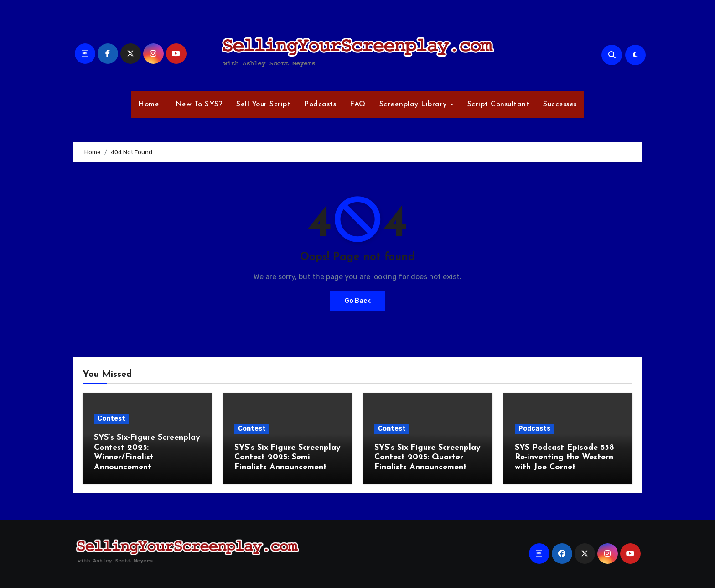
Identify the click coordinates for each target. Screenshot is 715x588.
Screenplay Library (414, 104)
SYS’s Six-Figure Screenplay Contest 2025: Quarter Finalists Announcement (427, 458)
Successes (560, 104)
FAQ (358, 104)
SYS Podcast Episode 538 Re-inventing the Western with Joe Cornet (565, 458)
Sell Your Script (263, 104)
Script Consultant (499, 104)
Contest (111, 419)
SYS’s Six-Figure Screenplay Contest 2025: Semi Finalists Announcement (288, 458)
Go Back (358, 301)
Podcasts (320, 104)
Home (149, 104)
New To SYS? (198, 104)
